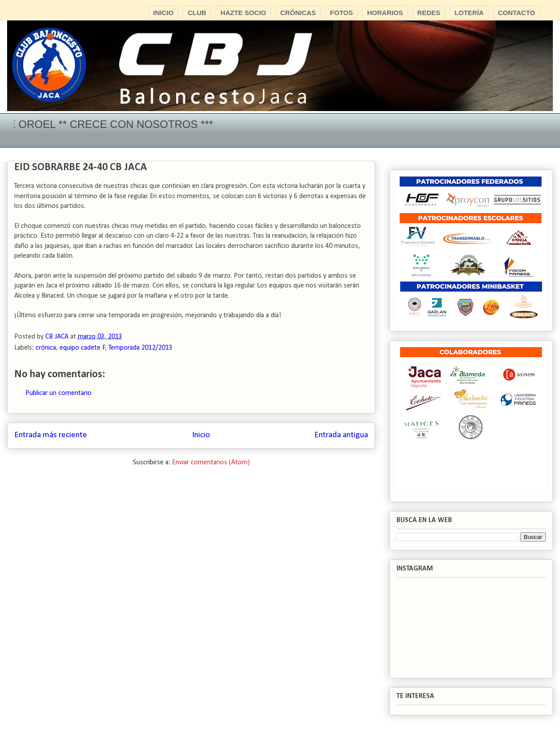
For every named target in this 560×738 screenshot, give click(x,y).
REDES (429, 13)
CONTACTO (516, 13)
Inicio (201, 435)
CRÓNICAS (298, 13)
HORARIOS (385, 13)
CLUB (197, 13)
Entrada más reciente (51, 435)
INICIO (164, 13)
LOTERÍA (469, 13)
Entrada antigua (341, 435)
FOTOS (342, 13)
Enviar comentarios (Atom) (211, 463)
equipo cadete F (82, 348)
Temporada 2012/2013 (140, 348)
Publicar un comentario (58, 393)
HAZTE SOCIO (243, 13)
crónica (46, 348)
